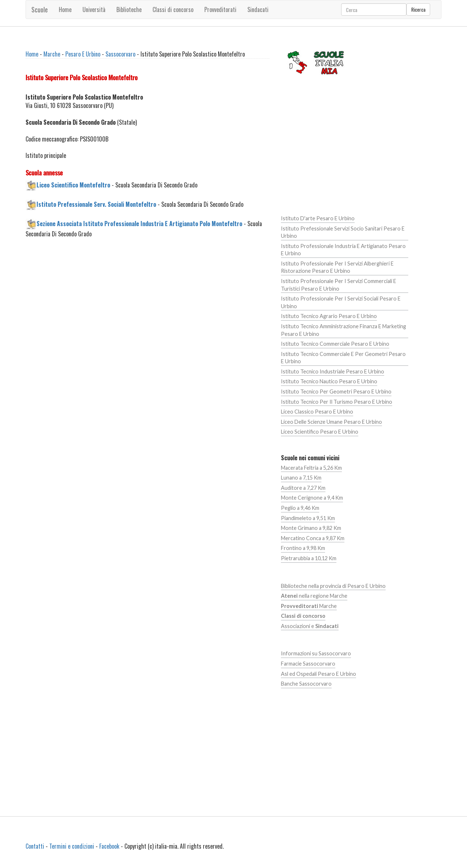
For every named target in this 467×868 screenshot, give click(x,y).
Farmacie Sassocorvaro (308, 664)
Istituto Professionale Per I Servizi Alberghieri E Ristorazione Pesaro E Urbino (337, 267)
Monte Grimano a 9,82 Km (311, 528)
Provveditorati (220, 9)
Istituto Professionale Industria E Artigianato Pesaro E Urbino (343, 250)
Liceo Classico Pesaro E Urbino (317, 412)
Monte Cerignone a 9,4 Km (312, 498)
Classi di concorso (173, 9)
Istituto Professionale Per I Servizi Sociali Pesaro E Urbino (341, 302)
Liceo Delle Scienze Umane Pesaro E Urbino (331, 422)
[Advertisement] (148, 306)
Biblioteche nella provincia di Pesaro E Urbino (333, 586)
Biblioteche (129, 9)
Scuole (40, 9)
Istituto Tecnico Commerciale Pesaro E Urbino (335, 344)
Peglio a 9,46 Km (300, 508)
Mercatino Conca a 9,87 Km (313, 538)
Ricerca (418, 9)
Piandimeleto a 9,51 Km (308, 518)
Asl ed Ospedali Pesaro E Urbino (319, 674)
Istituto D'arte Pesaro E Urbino (318, 218)
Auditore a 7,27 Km (303, 488)
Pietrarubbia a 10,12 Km (309, 558)
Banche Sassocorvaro (306, 684)
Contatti (35, 846)
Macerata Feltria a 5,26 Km (311, 468)
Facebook (109, 846)
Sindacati (258, 9)
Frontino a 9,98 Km (303, 548)
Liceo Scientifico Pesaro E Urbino (320, 432)
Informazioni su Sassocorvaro (316, 653)
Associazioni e (310, 626)
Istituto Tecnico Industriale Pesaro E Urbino (333, 371)
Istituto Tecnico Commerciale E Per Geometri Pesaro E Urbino (343, 358)
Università (94, 9)
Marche (52, 54)
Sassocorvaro (120, 54)
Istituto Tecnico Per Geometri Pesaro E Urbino (336, 392)
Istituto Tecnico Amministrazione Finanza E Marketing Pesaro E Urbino (344, 330)
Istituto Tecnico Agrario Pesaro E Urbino (329, 316)
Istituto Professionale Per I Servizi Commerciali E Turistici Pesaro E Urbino (339, 285)
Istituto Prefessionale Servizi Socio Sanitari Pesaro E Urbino (343, 232)
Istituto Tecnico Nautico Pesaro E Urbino (329, 381)
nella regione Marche (314, 596)
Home (65, 9)
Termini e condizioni (72, 846)
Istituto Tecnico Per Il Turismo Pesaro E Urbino (337, 402)
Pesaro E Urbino (83, 54)
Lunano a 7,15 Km (301, 478)
